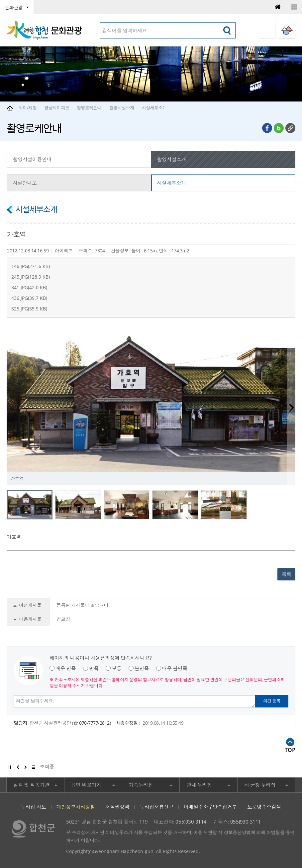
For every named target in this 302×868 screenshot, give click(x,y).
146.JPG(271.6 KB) (31, 266)
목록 (287, 574)
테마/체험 (28, 108)
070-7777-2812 (94, 723)
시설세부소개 (154, 108)
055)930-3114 (191, 822)
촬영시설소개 (122, 108)
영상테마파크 (57, 108)
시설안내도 (25, 183)
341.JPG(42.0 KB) (29, 287)
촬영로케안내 (89, 108)
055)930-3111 (246, 822)
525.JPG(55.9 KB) (29, 309)
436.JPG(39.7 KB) (29, 298)
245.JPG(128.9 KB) (31, 277)
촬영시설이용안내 (32, 159)
